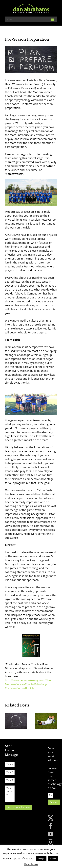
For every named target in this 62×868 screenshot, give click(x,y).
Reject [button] (53, 859)
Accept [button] (41, 859)
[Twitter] (51, 818)
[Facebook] (51, 826)
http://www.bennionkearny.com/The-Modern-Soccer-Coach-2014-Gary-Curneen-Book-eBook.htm (28, 684)
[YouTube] (51, 834)
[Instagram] (51, 842)
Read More (31, 864)
